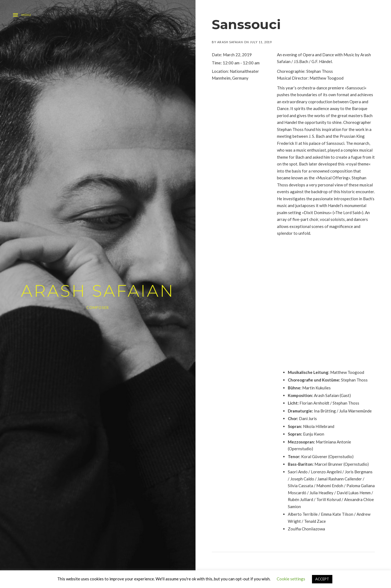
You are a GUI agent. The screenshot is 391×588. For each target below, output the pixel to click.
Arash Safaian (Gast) (332, 395)
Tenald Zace (315, 521)
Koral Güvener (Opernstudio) (327, 456)
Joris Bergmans (359, 472)
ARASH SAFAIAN (98, 291)
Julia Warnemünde (355, 411)
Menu (26, 15)
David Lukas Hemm (354, 493)
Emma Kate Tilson (337, 514)
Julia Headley (321, 493)
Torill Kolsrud (329, 499)
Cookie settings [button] (291, 579)
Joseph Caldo (302, 479)
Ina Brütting (325, 411)
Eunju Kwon (314, 434)
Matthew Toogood (347, 372)
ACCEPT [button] (322, 579)
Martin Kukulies (316, 388)
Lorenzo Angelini (326, 472)
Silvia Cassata (300, 486)
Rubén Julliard (300, 499)
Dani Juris (308, 418)
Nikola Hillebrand (319, 426)
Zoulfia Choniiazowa (306, 529)
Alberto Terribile (303, 514)
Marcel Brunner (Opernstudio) (342, 464)
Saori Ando (298, 472)
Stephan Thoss (320, 71)
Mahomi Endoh (330, 486)
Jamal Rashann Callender (340, 479)
